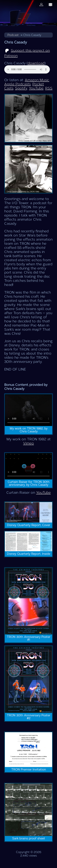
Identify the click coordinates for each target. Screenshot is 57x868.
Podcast (13, 35)
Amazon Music (37, 80)
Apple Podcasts (17, 84)
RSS (49, 88)
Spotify (21, 88)
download (36, 63)
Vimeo (28, 443)
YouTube (36, 88)
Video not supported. (28, 410)
